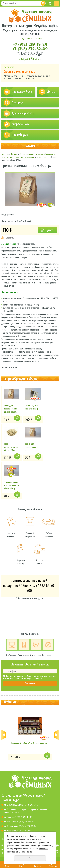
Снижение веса (22, 92)
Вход (21, 38)
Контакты (53, 866)
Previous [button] (4, 735)
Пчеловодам (20, 135)
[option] (30, 735)
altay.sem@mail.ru (30, 59)
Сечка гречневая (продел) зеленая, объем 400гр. (12, 485)
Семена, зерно (43, 157)
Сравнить (10, 238)
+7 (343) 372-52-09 (30, 49)
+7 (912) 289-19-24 (30, 45)
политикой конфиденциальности (28, 679)
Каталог (22, 866)
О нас (7, 866)
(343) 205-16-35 (32, 805)
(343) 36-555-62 (26, 822)
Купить (17, 418)
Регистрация (34, 38)
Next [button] (56, 735)
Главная (5, 154)
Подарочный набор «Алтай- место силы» (29, 743)
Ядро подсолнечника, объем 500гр (11, 447)
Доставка (37, 866)
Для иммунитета (23, 113)
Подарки (17, 103)
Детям (51, 92)
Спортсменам (20, 124)
